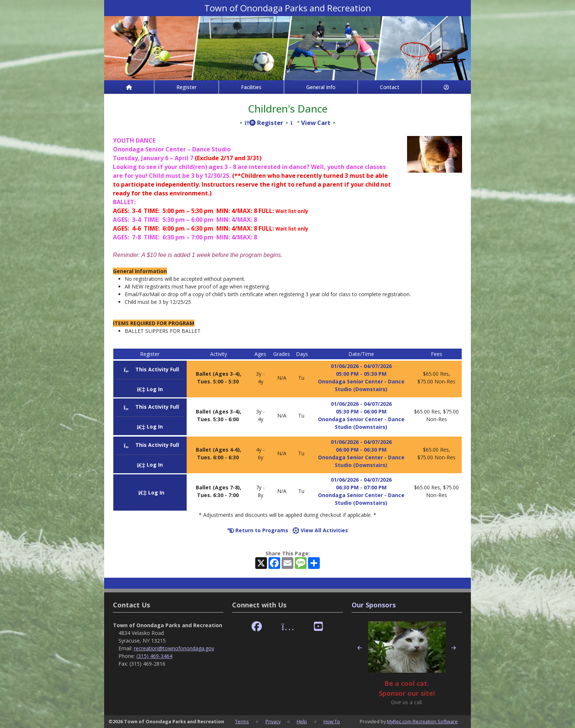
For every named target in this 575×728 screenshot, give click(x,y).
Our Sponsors (374, 605)
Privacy (273, 721)
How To (332, 721)
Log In (150, 389)
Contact (390, 87)
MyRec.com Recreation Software (422, 721)
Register (186, 87)
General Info (321, 87)
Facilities (251, 87)
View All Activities (320, 530)
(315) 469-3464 (154, 656)
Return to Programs (258, 530)
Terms (242, 721)
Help (302, 721)
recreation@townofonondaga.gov (174, 648)
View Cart (310, 123)
